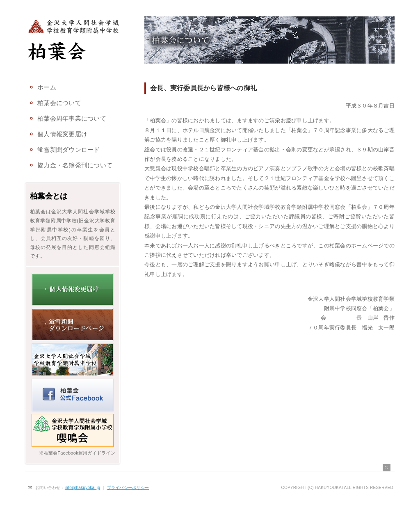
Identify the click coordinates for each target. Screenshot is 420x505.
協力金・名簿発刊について (75, 165)
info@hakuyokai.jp (82, 488)
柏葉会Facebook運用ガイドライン (80, 453)
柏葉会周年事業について (72, 119)
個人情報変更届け (62, 134)
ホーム (47, 87)
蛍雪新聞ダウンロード (69, 150)
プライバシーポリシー (128, 488)
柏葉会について (59, 103)
